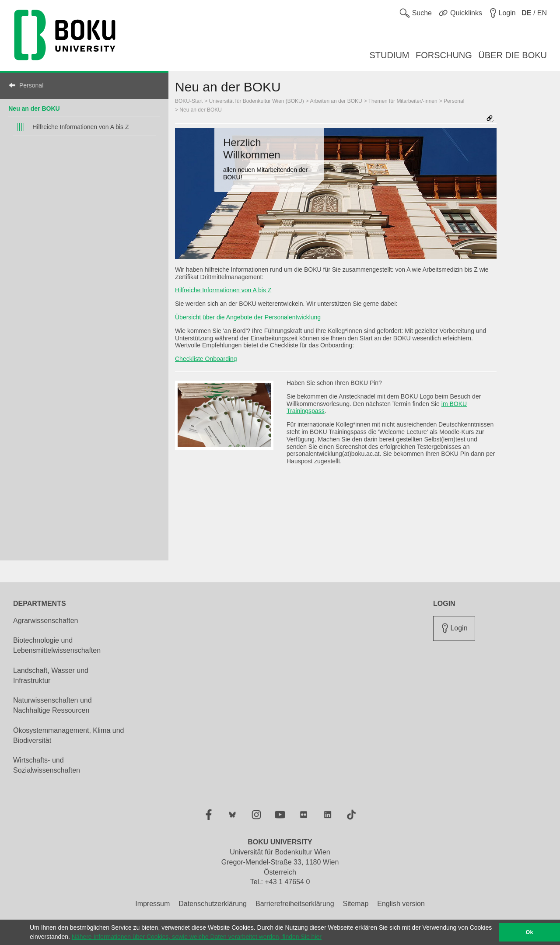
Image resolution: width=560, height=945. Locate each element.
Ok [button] (530, 932)
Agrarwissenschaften (46, 621)
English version (401, 904)
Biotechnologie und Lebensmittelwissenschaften (57, 645)
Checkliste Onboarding (206, 359)
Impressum (152, 904)
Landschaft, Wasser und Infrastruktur (51, 675)
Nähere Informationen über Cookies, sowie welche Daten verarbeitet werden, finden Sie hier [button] (197, 937)
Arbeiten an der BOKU (336, 101)
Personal (31, 85)
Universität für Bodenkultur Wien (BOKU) (257, 101)
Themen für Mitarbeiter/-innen (403, 101)
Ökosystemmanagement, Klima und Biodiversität (68, 735)
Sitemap (356, 904)
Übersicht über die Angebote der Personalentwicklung (248, 317)
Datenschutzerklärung (213, 904)
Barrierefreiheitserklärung (295, 904)
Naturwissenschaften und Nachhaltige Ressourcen (52, 705)
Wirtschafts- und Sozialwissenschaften (47, 765)
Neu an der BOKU (34, 108)
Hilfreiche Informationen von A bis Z (80, 127)
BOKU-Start (189, 101)
